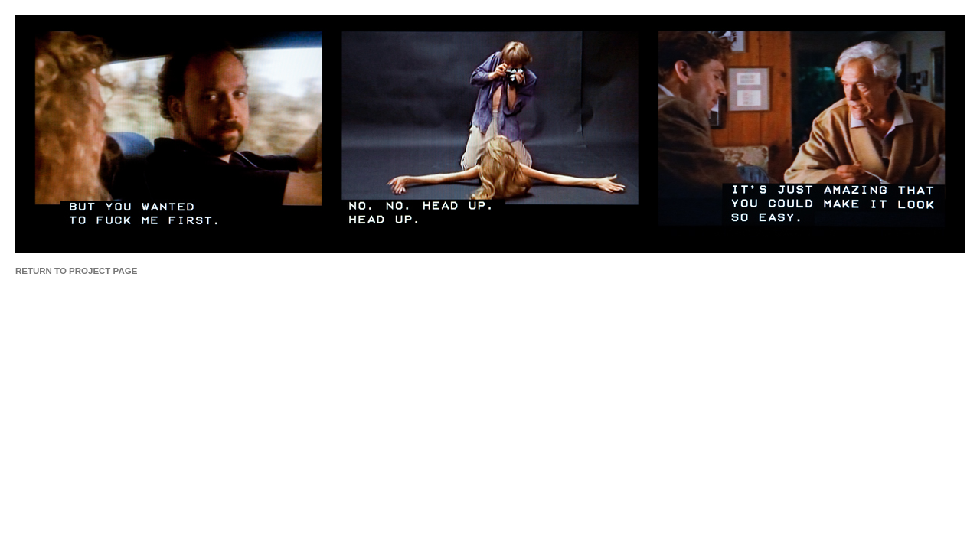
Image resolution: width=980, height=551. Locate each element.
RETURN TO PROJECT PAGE (76, 271)
